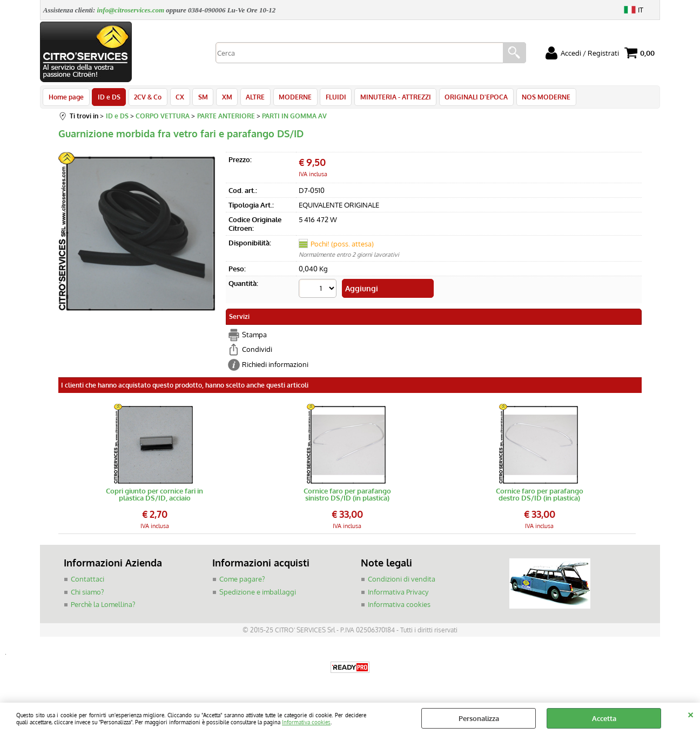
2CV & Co (146, 98)
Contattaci (87, 581)
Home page (66, 98)
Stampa (254, 337)
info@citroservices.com (130, 10)
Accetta (604, 718)
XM (222, 98)
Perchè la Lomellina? (103, 606)
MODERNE (289, 98)
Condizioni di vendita (402, 581)
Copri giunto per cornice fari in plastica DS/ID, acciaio (154, 497)
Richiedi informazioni (275, 366)
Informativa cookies (306, 722)
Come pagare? (242, 581)
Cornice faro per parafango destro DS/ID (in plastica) (540, 497)
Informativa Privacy (398, 594)
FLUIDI (328, 98)
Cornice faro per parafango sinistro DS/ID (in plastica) (347, 497)
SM (199, 98)
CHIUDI (691, 713)
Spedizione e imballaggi (258, 594)
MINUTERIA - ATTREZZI (387, 98)
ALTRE (250, 98)
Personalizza (479, 718)
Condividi (257, 351)
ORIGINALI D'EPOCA (467, 98)
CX (177, 98)
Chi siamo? (87, 594)
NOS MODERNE (536, 98)
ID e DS (108, 98)
